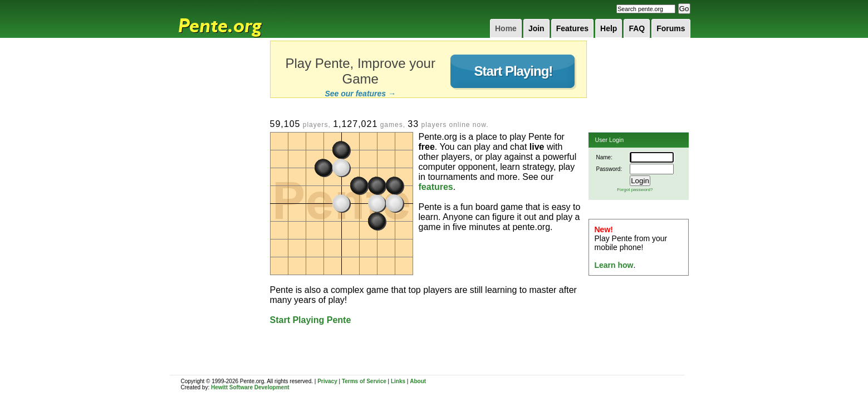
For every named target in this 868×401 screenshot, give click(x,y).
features (436, 187)
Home (506, 28)
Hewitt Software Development (250, 387)
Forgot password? (635, 190)
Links (398, 381)
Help (609, 28)
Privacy (327, 381)
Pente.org (234, 19)
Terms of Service (364, 381)
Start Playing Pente (311, 320)
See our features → (360, 94)
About (418, 381)
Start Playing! (514, 71)
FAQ (637, 28)
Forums (671, 28)
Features (572, 28)
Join (536, 28)
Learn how (614, 265)
